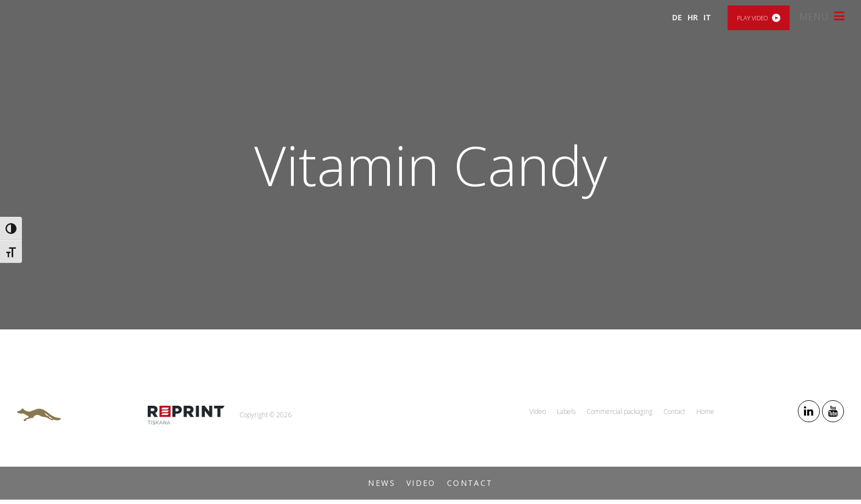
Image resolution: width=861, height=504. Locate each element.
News (382, 483)
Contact (470, 483)
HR (693, 17)
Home (705, 411)
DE (677, 17)
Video (421, 483)
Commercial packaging (619, 411)
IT (707, 17)
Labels (566, 411)
